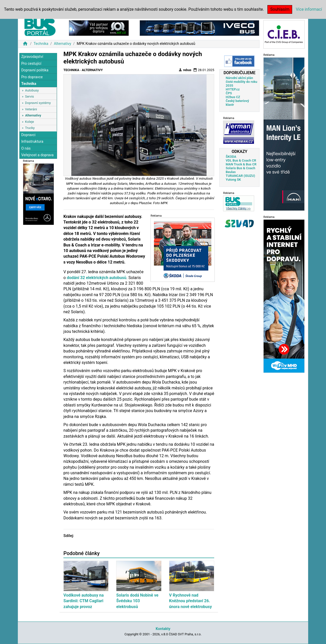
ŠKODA (231, 157)
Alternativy (62, 44)
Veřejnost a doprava (37, 155)
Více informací (309, 9)
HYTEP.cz (233, 89)
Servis (29, 96)
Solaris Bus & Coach (240, 168)
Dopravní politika (35, 70)
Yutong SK (233, 180)
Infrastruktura (32, 142)
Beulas (231, 172)
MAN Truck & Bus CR (241, 164)
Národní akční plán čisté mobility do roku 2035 (241, 82)
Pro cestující (31, 64)
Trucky (30, 128)
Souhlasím (280, 9)
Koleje (29, 122)
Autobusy (32, 90)
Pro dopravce (32, 77)
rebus (185, 70)
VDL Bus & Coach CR (241, 160)
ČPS (229, 93)
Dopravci (28, 135)
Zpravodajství (32, 57)
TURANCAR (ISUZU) (240, 176)
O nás (26, 148)
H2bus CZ (233, 97)
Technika (41, 44)
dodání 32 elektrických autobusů (97, 278)
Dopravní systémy (38, 103)
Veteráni (31, 109)
